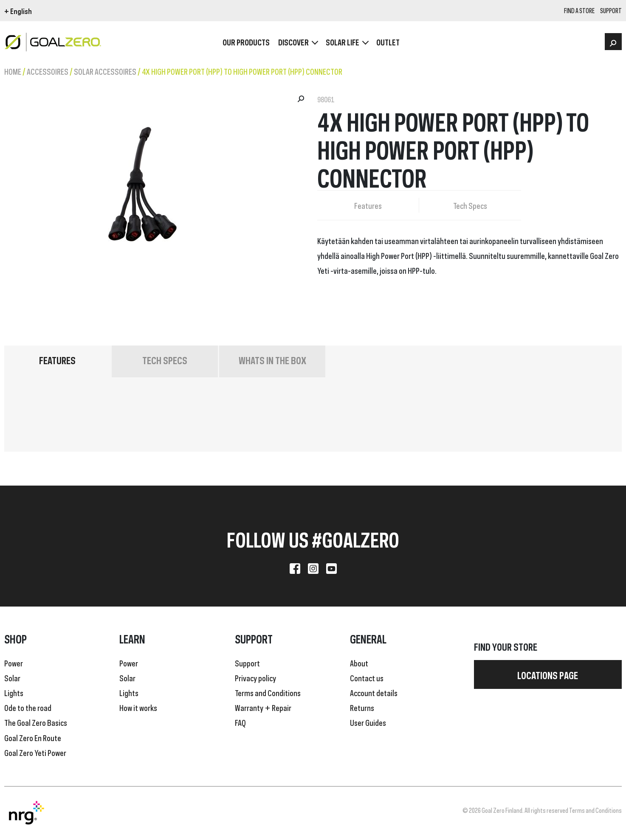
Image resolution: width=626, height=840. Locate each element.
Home (13, 71)
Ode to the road (28, 707)
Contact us (367, 677)
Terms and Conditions (268, 692)
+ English (18, 11)
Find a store (579, 11)
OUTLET (388, 42)
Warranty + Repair (263, 707)
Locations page (548, 674)
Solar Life (343, 42)
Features (368, 205)
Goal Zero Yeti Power (35, 752)
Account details (374, 692)
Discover (293, 42)
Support (247, 663)
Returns (362, 707)
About (359, 663)
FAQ (240, 722)
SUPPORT (611, 11)
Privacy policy (255, 677)
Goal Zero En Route (33, 737)
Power (14, 663)
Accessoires (48, 71)
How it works (138, 707)
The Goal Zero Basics (36, 722)
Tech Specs (470, 205)
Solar (12, 677)
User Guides (368, 722)
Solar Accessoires (105, 71)
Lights (14, 692)
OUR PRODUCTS (246, 42)
